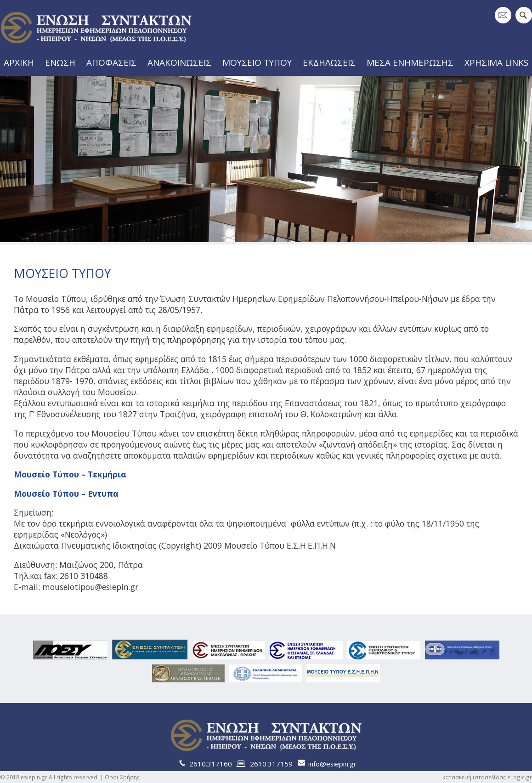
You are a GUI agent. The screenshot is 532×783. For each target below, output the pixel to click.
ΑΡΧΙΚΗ (17, 62)
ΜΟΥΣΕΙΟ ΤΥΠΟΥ (260, 62)
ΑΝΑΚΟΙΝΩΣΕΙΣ (182, 62)
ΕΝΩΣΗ (61, 62)
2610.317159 (271, 764)
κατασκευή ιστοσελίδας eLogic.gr (487, 777)
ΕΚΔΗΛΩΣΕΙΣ (333, 62)
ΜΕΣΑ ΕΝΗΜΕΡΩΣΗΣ (413, 62)
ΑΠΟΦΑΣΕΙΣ (114, 62)
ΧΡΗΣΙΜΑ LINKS (499, 62)
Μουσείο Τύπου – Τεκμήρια (70, 474)
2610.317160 (211, 764)
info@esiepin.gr (332, 764)
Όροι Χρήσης (122, 777)
